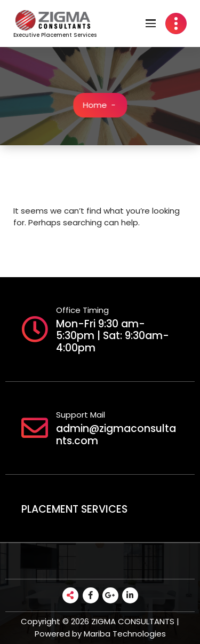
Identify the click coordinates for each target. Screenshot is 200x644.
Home (96, 105)
